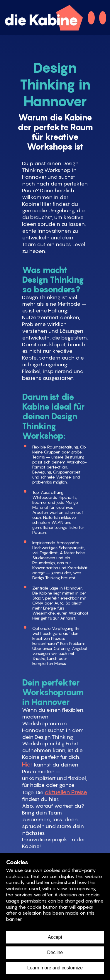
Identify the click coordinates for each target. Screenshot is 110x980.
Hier (27, 764)
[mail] (103, 18)
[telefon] (91, 18)
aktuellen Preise (66, 792)
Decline (55, 952)
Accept (55, 937)
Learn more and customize (55, 968)
